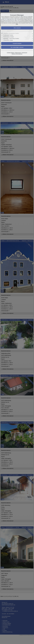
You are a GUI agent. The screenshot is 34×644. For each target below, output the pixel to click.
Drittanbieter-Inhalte (8, 40)
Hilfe (17, 24)
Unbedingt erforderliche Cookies (11, 33)
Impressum (24, 53)
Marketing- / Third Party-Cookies (11, 39)
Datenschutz (18, 53)
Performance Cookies (8, 37)
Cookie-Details (10, 53)
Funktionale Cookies (8, 35)
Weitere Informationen (17, 54)
